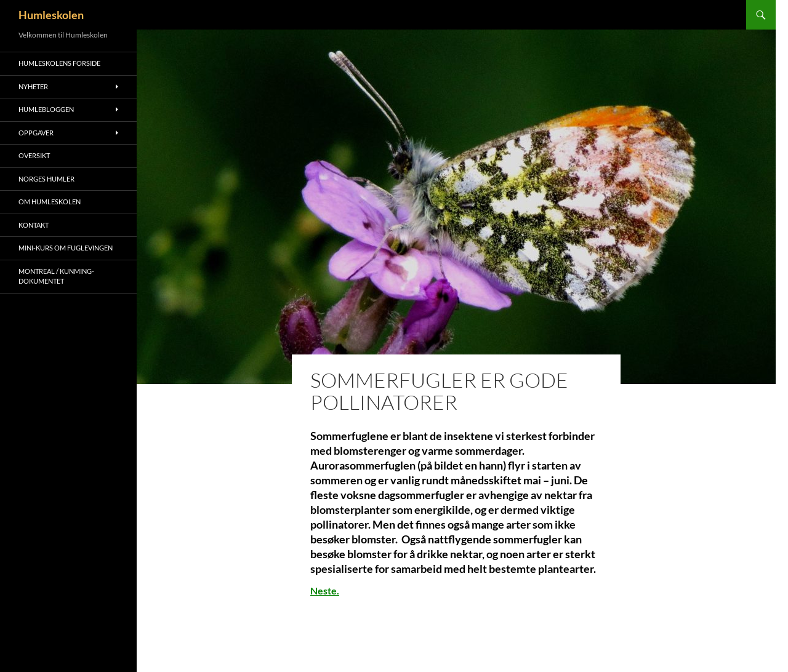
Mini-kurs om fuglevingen (66, 248)
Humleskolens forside (59, 63)
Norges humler (46, 179)
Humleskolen (51, 15)
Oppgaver (36, 133)
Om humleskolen (50, 202)
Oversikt (34, 155)
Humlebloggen (46, 109)
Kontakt (34, 225)
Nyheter (33, 86)
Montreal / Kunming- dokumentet (56, 276)
